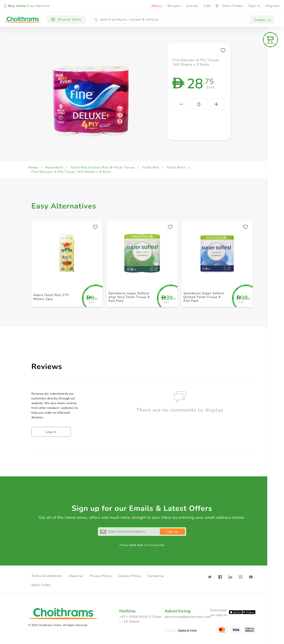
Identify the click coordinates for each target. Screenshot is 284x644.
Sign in (254, 6)
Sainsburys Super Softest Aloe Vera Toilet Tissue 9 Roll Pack (129, 297)
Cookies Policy (129, 576)
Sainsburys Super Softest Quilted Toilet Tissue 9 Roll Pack (204, 297)
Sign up (172, 532)
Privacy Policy (101, 576)
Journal (192, 6)
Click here (136, 545)
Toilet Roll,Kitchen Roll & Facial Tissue (102, 167)
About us (76, 576)
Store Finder (41, 585)
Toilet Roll (151, 167)
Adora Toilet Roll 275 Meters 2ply (51, 297)
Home (33, 167)
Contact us (156, 576)
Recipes (174, 6)
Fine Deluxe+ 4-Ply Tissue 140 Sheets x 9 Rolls (71, 172)
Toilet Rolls (176, 167)
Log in (51, 432)
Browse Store (66, 20)
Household (54, 167)
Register (273, 6)
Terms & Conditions (47, 576)
